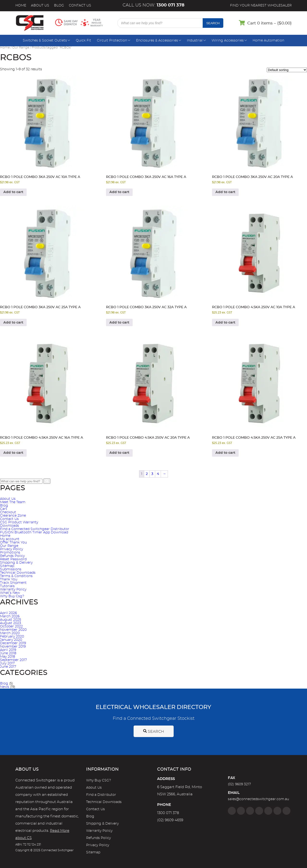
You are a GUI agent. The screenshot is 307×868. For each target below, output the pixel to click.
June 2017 (8, 667)
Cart (4, 509)
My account (10, 539)
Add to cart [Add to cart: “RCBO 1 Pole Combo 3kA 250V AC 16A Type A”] (119, 192)
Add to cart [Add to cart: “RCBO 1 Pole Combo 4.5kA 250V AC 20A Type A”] (119, 453)
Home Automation (268, 41)
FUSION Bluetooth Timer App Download (34, 532)
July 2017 (7, 663)
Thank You (9, 579)
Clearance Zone (13, 516)
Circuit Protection (112, 41)
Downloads (9, 526)
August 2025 (11, 620)
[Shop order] (287, 70)
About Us (40, 6)
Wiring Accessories (228, 41)
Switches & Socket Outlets (45, 41)
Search (213, 23)
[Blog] (286, 811)
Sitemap (7, 566)
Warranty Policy (13, 590)
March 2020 (10, 633)
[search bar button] (47, 481)
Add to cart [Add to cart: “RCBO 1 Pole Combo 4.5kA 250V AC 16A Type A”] (13, 453)
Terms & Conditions (16, 576)
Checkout (8, 512)
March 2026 (10, 616)
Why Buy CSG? (99, 780)
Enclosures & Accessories (157, 41)
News (5, 687)
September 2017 (13, 660)
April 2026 (8, 613)
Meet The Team (13, 502)
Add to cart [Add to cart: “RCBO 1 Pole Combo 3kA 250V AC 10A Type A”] (13, 192)
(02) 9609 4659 (170, 820)
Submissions (11, 569)
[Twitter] (250, 811)
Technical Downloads (18, 573)
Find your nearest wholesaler (261, 6)
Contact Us (80, 6)
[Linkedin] (259, 811)
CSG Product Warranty (19, 522)
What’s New (10, 593)
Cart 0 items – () (269, 23)
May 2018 (8, 657)
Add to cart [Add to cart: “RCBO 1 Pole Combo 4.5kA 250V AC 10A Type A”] (225, 323)
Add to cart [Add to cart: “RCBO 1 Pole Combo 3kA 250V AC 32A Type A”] (119, 323)
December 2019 (13, 643)
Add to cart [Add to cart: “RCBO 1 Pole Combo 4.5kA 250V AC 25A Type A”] (225, 453)
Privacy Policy (12, 549)
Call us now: (153, 5)
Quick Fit (83, 41)
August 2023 (11, 623)
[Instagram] (241, 811)
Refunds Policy (12, 556)
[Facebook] (232, 811)
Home (21, 6)
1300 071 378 (168, 813)
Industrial (195, 41)
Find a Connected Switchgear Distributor (35, 529)
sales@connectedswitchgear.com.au (258, 799)
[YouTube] (277, 811)
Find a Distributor (101, 795)
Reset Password (13, 559)
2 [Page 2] (147, 474)
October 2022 (11, 626)
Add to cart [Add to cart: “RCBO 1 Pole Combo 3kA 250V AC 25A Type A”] (13, 323)
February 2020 (12, 637)
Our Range (21, 48)
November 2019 (13, 647)
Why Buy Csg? (12, 596)
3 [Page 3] (152, 474)
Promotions (10, 553)
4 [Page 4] (158, 474)
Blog (59, 6)
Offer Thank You (13, 543)
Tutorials (7, 586)
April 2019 (8, 650)
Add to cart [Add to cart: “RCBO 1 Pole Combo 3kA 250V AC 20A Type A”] (225, 192)
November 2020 (13, 630)
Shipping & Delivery (16, 563)
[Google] (268, 811)
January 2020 (11, 640)
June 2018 (8, 653)
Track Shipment (13, 583)
